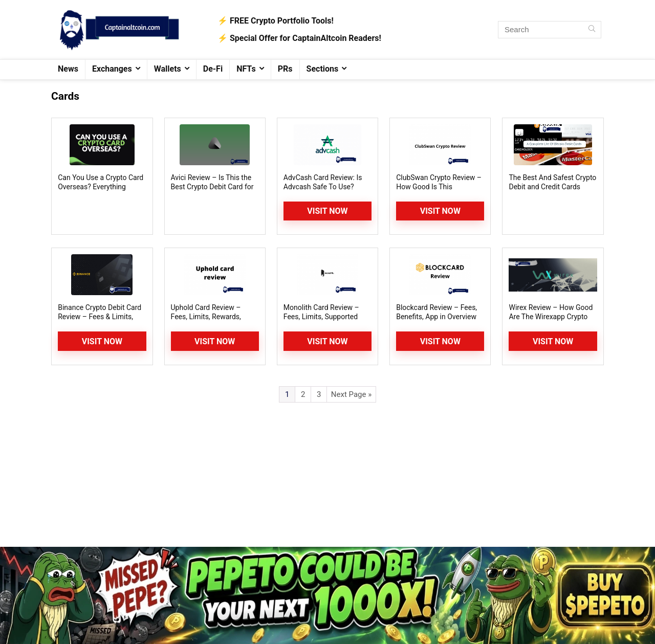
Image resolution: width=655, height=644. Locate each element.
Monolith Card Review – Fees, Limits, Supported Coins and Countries (321, 317)
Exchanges (112, 69)
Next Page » (351, 394)
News (68, 69)
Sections (323, 69)
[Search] (592, 30)
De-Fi (213, 69)
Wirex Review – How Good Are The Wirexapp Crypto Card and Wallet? (551, 317)
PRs (285, 69)
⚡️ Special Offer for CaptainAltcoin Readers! (299, 38)
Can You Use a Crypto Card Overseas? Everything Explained (101, 187)
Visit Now (327, 211)
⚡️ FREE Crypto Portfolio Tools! (276, 21)
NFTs (246, 69)
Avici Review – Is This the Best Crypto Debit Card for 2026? (212, 187)
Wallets (168, 69)
